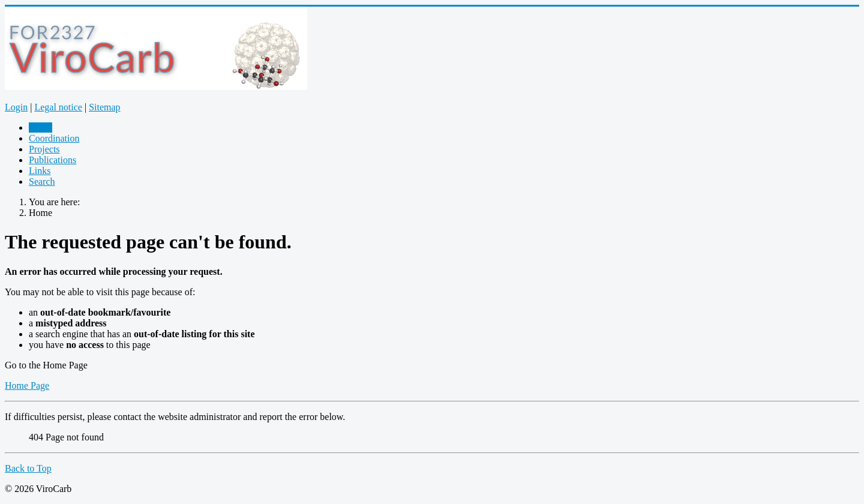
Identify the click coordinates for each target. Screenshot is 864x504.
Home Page (27, 385)
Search (42, 181)
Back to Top (28, 468)
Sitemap (104, 107)
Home (40, 127)
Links (40, 171)
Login (16, 107)
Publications (52, 160)
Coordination (54, 138)
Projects (44, 149)
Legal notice (58, 107)
